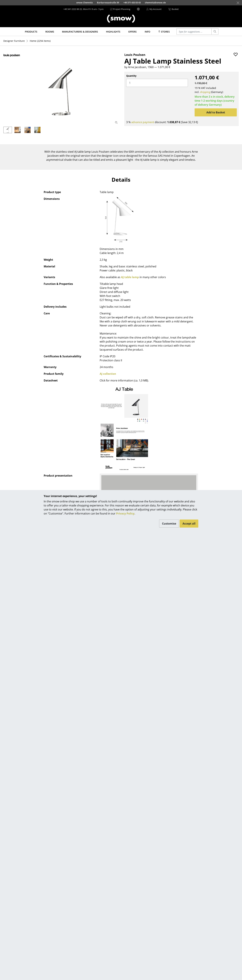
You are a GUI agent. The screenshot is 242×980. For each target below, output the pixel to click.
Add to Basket (216, 112)
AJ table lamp (130, 277)
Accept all (189, 524)
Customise (169, 524)
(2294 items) (40, 41)
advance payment (143, 122)
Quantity (131, 76)
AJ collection (108, 374)
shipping (205, 92)
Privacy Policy (125, 513)
